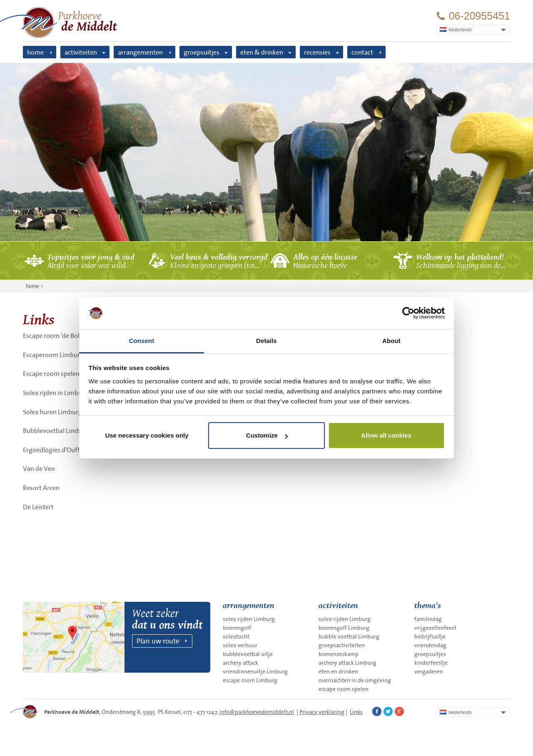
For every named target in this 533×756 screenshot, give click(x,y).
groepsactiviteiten (342, 645)
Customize (267, 435)
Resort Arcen (41, 488)
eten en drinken (338, 671)
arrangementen (140, 52)
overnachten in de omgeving (355, 680)
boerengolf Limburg (344, 628)
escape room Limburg (250, 680)
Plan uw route (158, 641)
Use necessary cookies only (147, 435)
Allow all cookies (386, 435)
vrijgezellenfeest (435, 628)
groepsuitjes (202, 52)
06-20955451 (479, 16)
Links (356, 712)
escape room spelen (344, 689)
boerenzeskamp (339, 654)
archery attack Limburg (347, 663)
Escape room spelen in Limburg (67, 373)
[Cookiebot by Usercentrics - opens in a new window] (408, 313)
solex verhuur (240, 645)
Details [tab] (266, 341)
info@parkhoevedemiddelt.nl (257, 712)
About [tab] (391, 341)
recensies (317, 52)
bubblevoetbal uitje (248, 654)
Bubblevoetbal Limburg (56, 431)
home (35, 52)
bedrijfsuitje (430, 636)
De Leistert (38, 507)
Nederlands (456, 712)
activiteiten (81, 52)
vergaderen (429, 671)
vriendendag (430, 645)
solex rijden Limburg (249, 619)
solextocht (236, 636)
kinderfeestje (431, 663)
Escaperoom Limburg (53, 355)
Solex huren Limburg (52, 412)
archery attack (240, 663)
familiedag (428, 619)
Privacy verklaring (322, 712)
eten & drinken (262, 52)
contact (362, 52)
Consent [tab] (142, 341)
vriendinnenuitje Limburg (255, 671)
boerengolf (237, 628)
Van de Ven (39, 468)
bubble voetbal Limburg (349, 636)
